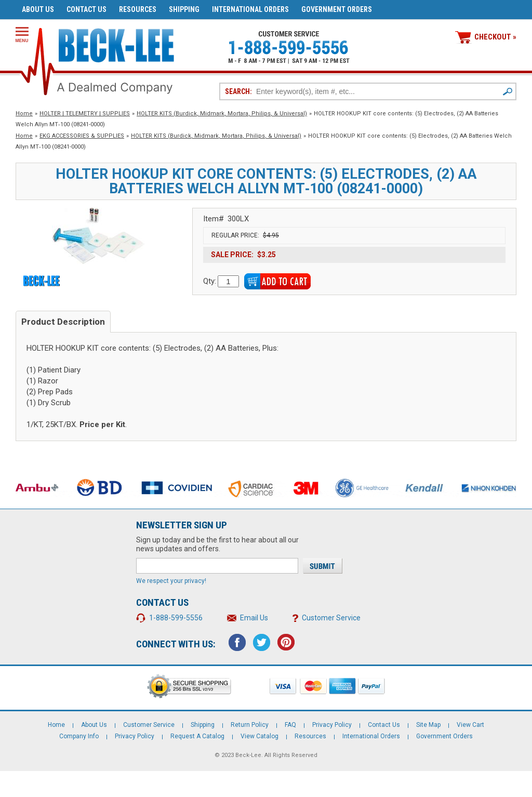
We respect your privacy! (171, 581)
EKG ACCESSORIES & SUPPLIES (82, 136)
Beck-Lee (248, 755)
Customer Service (331, 618)
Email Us (254, 618)
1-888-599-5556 (176, 618)
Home (24, 114)
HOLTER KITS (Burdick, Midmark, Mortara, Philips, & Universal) (222, 114)
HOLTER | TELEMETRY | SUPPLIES (85, 114)
